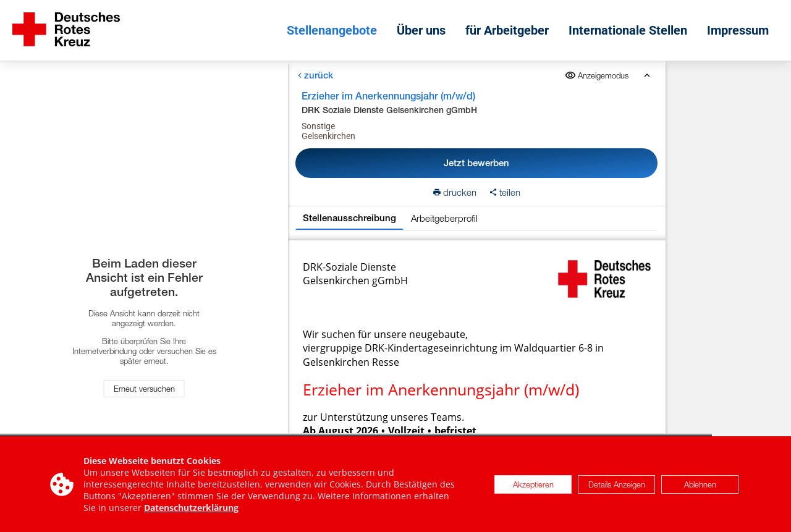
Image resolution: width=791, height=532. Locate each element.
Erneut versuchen (144, 389)
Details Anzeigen (617, 484)
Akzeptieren (533, 484)
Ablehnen (700, 484)
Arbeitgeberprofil (444, 218)
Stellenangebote (332, 30)
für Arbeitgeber (507, 30)
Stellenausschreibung (349, 218)
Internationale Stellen (628, 30)
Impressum (738, 30)
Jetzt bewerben (476, 163)
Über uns (421, 30)
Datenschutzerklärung (191, 508)
